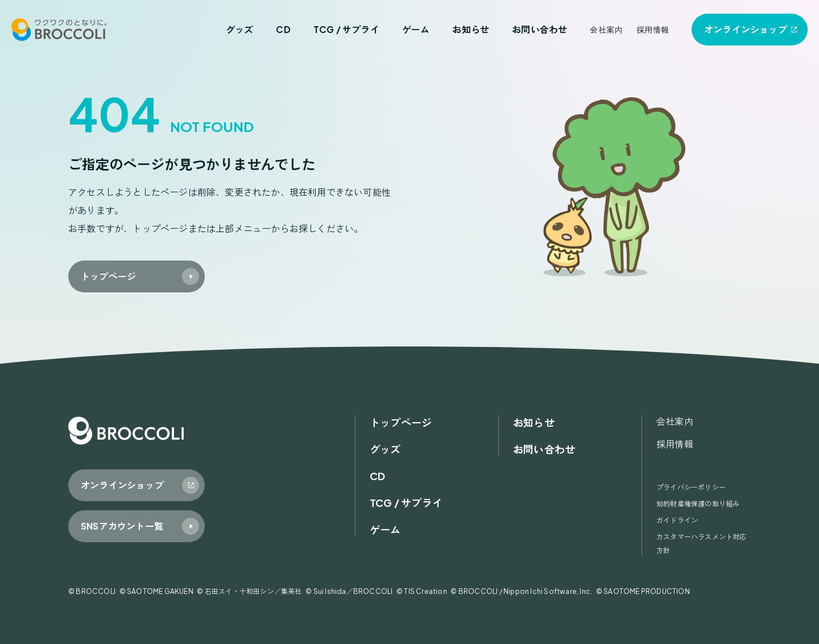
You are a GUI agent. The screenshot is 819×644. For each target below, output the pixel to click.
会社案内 (606, 30)
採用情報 (653, 30)
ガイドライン (677, 520)
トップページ (401, 422)
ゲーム (416, 29)
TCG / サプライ (346, 29)
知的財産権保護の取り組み (698, 504)
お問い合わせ (539, 29)
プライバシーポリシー (691, 487)
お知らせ (471, 29)
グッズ (240, 29)
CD (283, 29)
